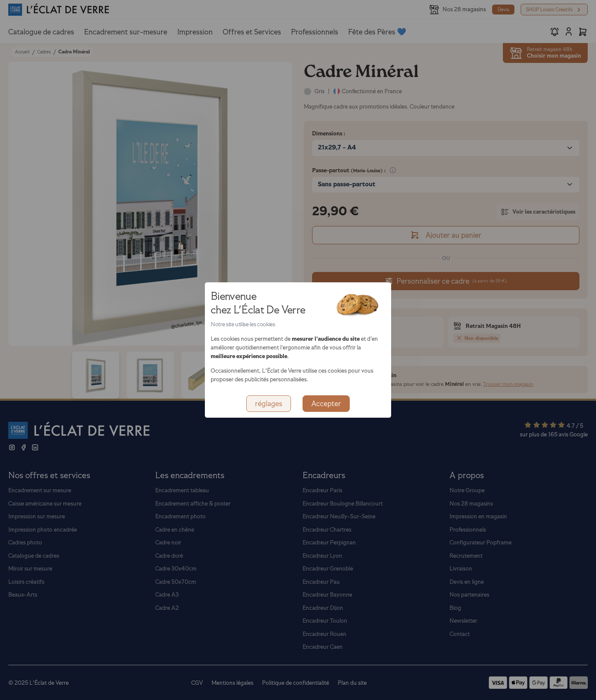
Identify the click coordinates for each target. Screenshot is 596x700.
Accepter (326, 404)
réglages (269, 404)
